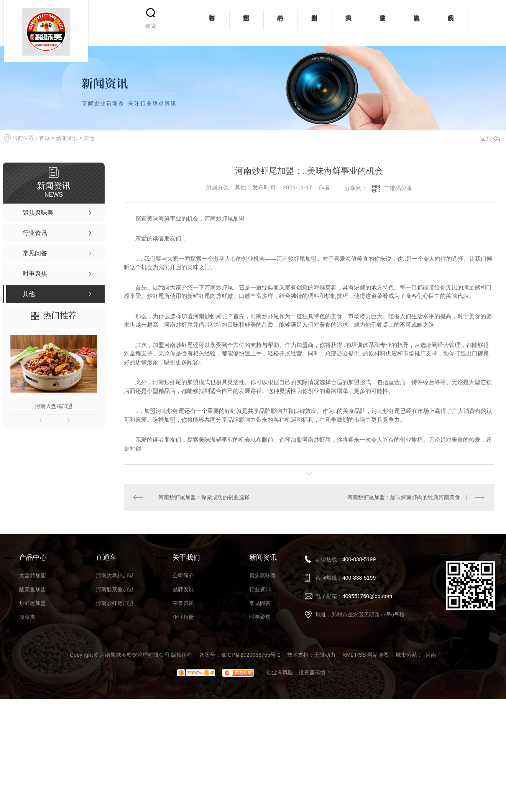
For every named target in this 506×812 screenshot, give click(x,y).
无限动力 (325, 655)
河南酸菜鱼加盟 (115, 589)
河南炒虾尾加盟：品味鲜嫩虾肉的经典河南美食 (404, 497)
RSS (361, 655)
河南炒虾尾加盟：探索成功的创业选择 (204, 497)
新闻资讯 (417, 23)
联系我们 (451, 23)
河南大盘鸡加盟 (54, 406)
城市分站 (406, 655)
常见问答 (260, 603)
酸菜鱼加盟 (33, 589)
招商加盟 (246, 23)
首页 (44, 138)
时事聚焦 (260, 617)
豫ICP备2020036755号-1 (251, 655)
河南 (431, 655)
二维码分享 (398, 188)
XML (348, 655)
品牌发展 (183, 589)
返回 (490, 138)
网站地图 (378, 655)
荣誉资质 (383, 23)
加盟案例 (315, 23)
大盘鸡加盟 (33, 575)
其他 (89, 138)
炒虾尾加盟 (33, 603)
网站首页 (212, 23)
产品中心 (280, 23)
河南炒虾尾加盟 (115, 603)
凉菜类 (27, 617)
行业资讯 (260, 589)
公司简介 (183, 575)
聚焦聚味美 (263, 575)
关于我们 (349, 23)
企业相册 (183, 617)
